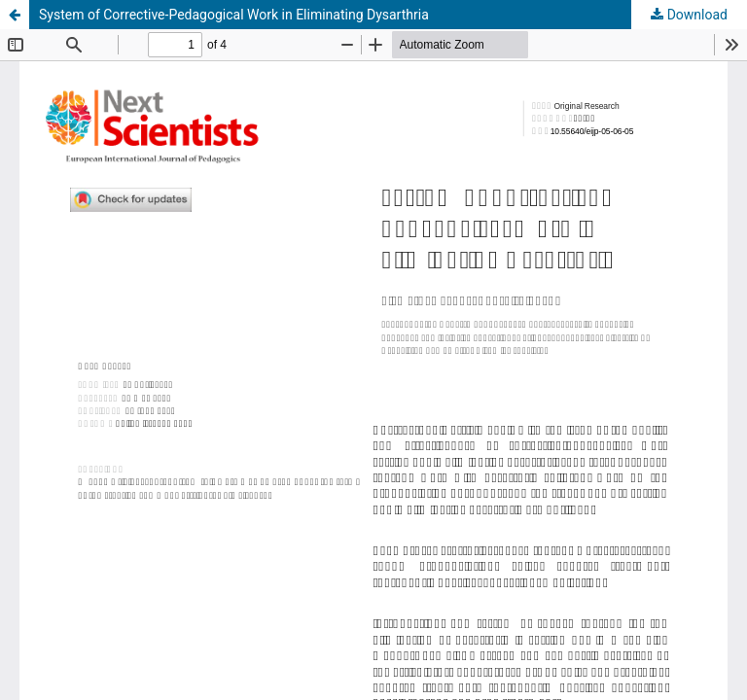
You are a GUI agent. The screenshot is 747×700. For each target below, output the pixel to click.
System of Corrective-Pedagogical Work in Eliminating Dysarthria (234, 15)
